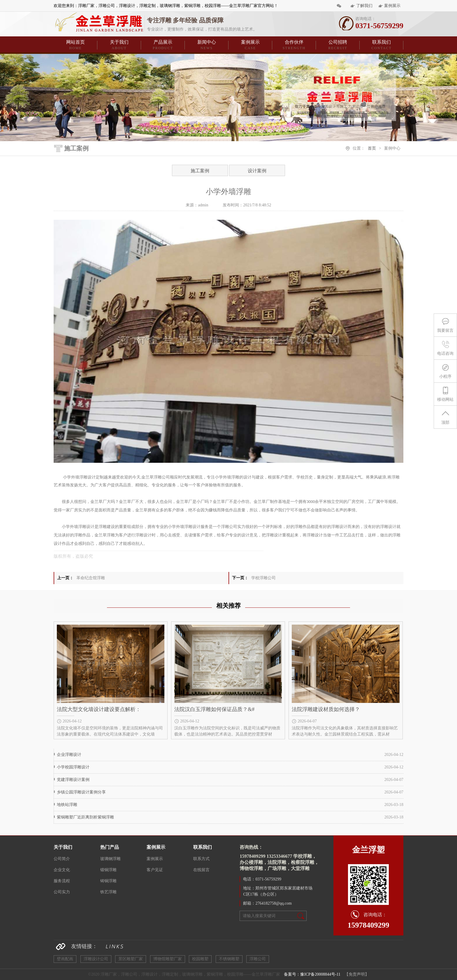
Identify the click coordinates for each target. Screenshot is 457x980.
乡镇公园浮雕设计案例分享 (81, 792)
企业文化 (62, 870)
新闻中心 (207, 45)
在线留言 (201, 870)
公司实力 (62, 892)
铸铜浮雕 (108, 881)
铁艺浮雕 (108, 892)
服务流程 (62, 881)
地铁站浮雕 (67, 805)
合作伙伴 (294, 45)
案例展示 (392, 6)
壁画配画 (65, 959)
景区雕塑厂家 (131, 959)
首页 (372, 148)
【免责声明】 (357, 974)
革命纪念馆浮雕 (91, 578)
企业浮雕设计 (69, 755)
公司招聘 (338, 45)
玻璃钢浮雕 (110, 859)
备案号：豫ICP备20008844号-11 (312, 974)
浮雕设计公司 (96, 959)
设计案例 (257, 171)
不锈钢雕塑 (229, 959)
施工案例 (200, 171)
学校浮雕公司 (263, 578)
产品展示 (163, 45)
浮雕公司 (258, 959)
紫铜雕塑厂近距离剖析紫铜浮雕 (85, 817)
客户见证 (155, 870)
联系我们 (382, 45)
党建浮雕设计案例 (73, 780)
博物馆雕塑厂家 (168, 959)
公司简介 (62, 859)
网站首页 (75, 45)
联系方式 (201, 859)
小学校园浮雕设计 (73, 767)
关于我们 (119, 45)
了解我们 (364, 6)
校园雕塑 (200, 959)
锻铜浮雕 (108, 870)
